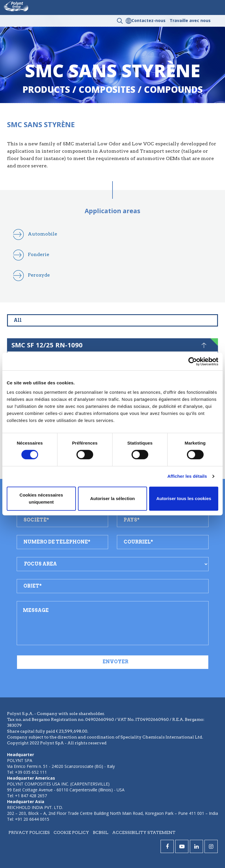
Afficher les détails (187, 476)
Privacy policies (29, 832)
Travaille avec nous (190, 20)
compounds (173, 89)
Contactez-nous (149, 20)
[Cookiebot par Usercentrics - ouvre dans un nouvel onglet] (193, 361)
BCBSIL (101, 832)
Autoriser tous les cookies (184, 498)
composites (107, 89)
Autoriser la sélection (113, 498)
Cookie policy (71, 832)
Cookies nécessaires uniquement (41, 498)
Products (46, 89)
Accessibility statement (144, 832)
